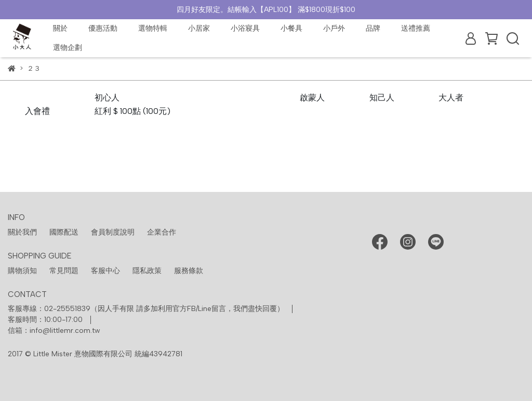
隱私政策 (147, 271)
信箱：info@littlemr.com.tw (54, 331)
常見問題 (64, 271)
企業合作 (162, 232)
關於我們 (22, 232)
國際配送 (64, 232)
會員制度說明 (113, 232)
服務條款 (189, 271)
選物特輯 (153, 28)
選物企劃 (68, 48)
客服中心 (105, 271)
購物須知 (22, 271)
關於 (60, 28)
